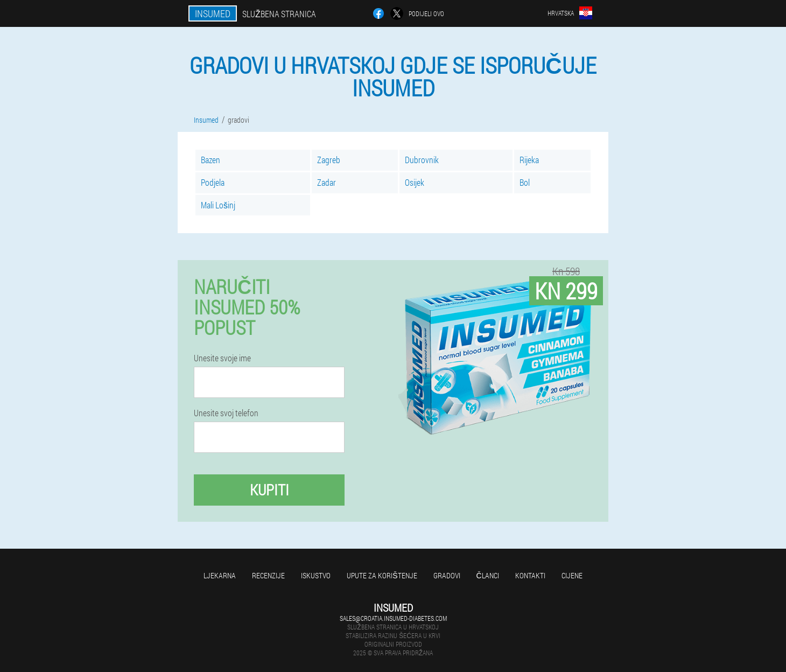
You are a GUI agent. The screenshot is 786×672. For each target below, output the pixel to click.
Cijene (572, 575)
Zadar (327, 182)
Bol (525, 182)
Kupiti (269, 490)
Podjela (213, 182)
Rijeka (529, 160)
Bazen (210, 160)
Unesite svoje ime (222, 358)
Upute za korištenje (382, 575)
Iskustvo (316, 575)
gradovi (447, 575)
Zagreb (329, 160)
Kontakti (530, 575)
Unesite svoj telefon (226, 413)
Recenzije (268, 575)
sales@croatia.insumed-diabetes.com (393, 618)
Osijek (415, 182)
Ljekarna (220, 575)
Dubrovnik (422, 160)
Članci (488, 575)
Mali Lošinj (218, 205)
